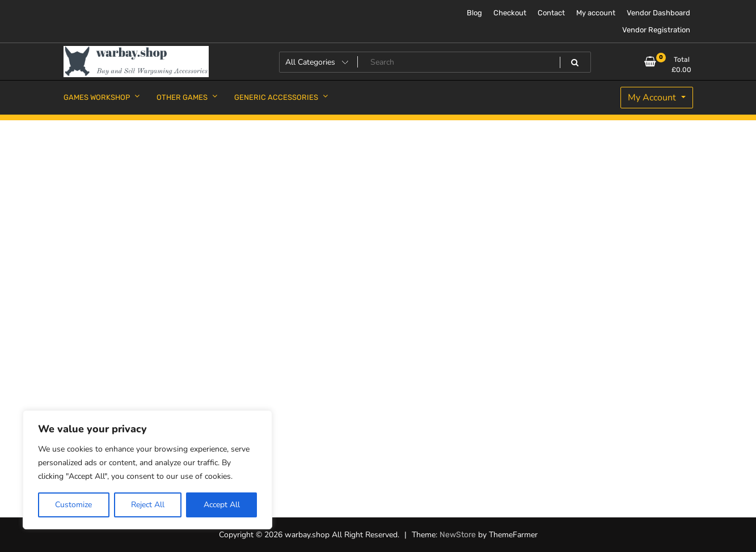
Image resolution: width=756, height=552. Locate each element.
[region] (147, 470)
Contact (551, 13)
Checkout (510, 13)
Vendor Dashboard (658, 13)
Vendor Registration (656, 30)
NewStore (458, 535)
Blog (474, 13)
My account (596, 13)
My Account (653, 98)
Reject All (148, 505)
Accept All (222, 505)
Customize (73, 505)
